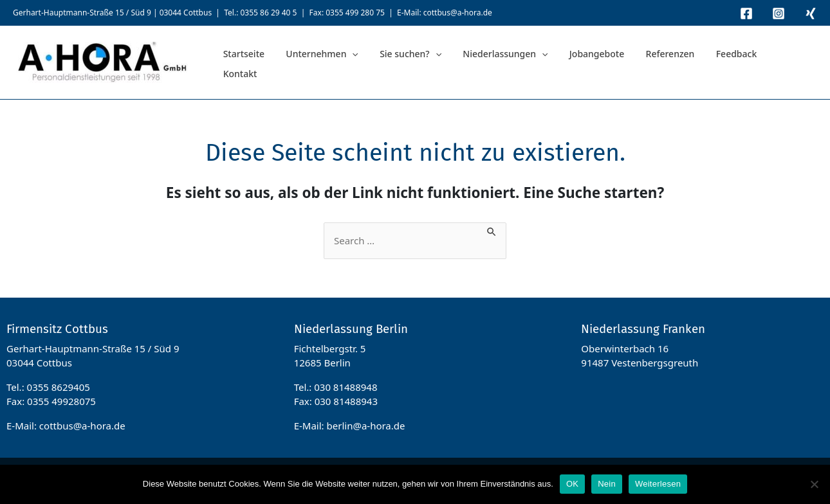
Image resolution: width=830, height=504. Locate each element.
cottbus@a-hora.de (458, 13)
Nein (607, 484)
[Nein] (814, 484)
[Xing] (811, 14)
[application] (339, 63)
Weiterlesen (658, 484)
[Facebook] (746, 14)
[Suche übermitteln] (492, 230)
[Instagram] (779, 14)
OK (572, 484)
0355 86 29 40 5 (268, 13)
